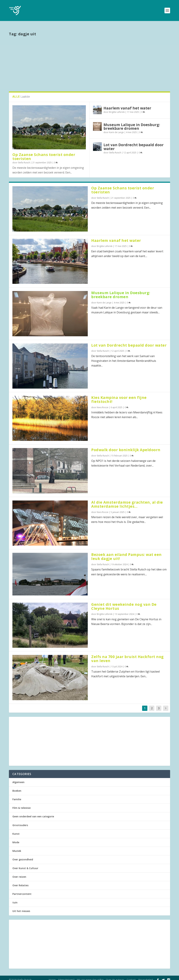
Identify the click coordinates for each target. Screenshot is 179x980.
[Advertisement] (89, 60)
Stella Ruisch (24, 159)
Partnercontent (22, 890)
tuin (15, 899)
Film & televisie (22, 804)
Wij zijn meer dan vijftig (90, 976)
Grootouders (20, 821)
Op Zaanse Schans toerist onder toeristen (44, 153)
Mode (16, 838)
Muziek (17, 847)
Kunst (16, 830)
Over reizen (19, 873)
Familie (17, 795)
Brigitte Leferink (117, 108)
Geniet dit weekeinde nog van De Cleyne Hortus (124, 603)
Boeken (17, 787)
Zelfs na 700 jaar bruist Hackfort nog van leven (128, 655)
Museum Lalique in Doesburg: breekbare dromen (132, 123)
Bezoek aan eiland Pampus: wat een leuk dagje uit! (126, 553)
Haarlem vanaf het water (127, 104)
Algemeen (18, 778)
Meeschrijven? (66, 976)
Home (52, 976)
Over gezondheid (23, 856)
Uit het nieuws (21, 907)
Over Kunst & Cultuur (25, 864)
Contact (131, 976)
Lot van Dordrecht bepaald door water (134, 143)
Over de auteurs (115, 976)
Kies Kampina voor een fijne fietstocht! (119, 396)
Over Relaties (20, 881)
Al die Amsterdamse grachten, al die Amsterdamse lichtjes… (127, 500)
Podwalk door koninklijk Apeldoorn (126, 446)
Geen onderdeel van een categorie (33, 813)
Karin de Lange (116, 128)
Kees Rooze (103, 404)
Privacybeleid (146, 976)
